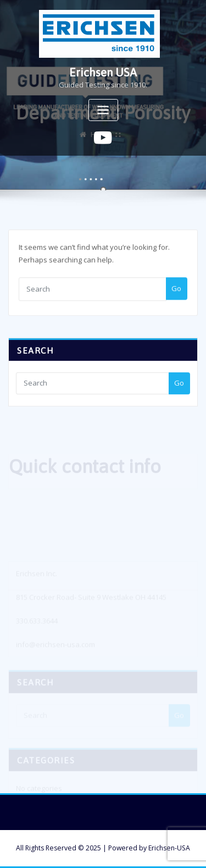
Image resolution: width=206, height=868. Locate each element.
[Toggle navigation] (103, 110)
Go (176, 293)
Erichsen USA (103, 72)
